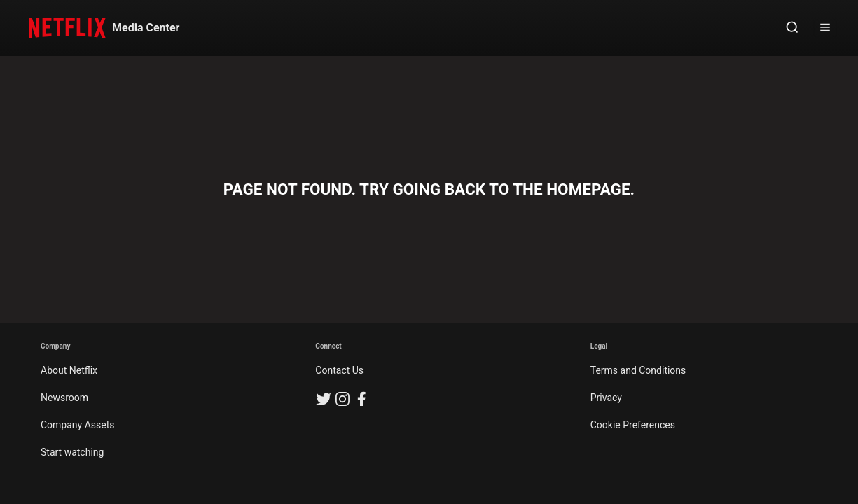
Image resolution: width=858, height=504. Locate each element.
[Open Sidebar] (825, 28)
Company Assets (78, 425)
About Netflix (69, 370)
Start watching (72, 452)
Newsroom (64, 398)
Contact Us (339, 370)
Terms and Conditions (638, 370)
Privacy (606, 398)
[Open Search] (792, 28)
